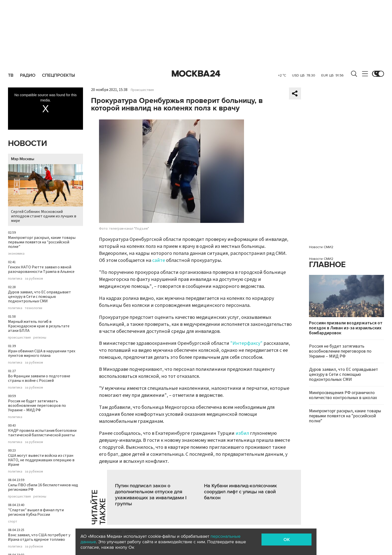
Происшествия (142, 90)
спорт (13, 522)
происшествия (19, 338)
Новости (27, 144)
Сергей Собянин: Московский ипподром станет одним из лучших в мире (45, 194)
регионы (40, 338)
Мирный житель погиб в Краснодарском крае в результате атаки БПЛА (39, 326)
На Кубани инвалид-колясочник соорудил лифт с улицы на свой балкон (240, 492)
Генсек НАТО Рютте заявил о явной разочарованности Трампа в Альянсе (41, 269)
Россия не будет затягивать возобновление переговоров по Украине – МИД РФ (37, 406)
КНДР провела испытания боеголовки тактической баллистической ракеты (42, 433)
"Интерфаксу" (246, 343)
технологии (33, 308)
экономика (16, 254)
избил (242, 433)
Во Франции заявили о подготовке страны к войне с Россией (39, 378)
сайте (159, 260)
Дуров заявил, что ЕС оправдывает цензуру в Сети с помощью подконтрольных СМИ (39, 297)
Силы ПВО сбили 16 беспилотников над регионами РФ (43, 487)
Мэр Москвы (23, 159)
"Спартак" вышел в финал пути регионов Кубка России (36, 512)
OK (287, 540)
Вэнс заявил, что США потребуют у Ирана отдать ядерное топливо (39, 537)
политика (15, 279)
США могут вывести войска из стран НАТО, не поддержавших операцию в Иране (41, 460)
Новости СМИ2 (321, 247)
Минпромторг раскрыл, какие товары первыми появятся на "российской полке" (42, 242)
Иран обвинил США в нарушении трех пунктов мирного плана (42, 353)
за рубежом (34, 279)
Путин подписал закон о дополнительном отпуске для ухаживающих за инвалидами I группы (151, 495)
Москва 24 (196, 74)
